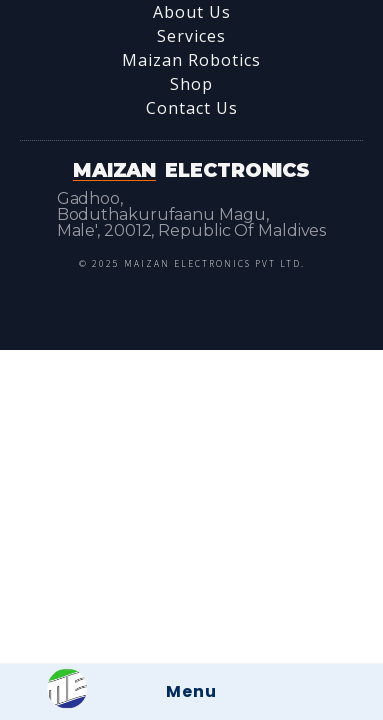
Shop (191, 84)
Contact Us (192, 108)
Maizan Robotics (191, 60)
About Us (192, 12)
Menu (191, 691)
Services (191, 36)
